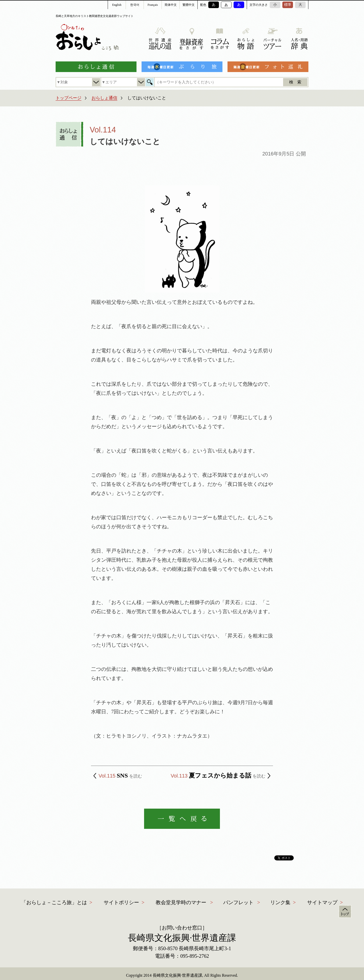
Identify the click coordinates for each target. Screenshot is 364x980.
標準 (288, 5)
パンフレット (238, 902)
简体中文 (171, 5)
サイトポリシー (121, 902)
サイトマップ (322, 902)
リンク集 (280, 902)
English (117, 5)
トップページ (69, 98)
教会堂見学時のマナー (181, 902)
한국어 (135, 5)
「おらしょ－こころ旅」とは (54, 902)
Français (153, 5)
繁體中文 (189, 5)
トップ (345, 911)
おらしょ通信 (104, 98)
